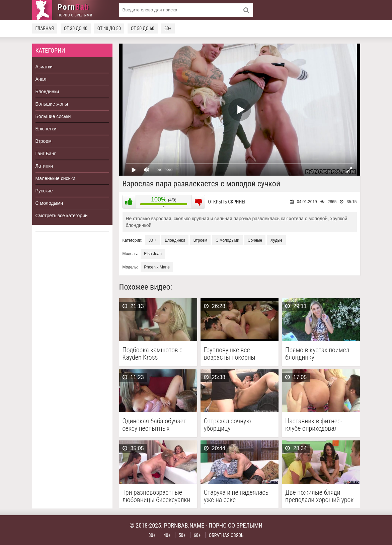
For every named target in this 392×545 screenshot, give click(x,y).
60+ (168, 28)
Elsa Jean (153, 254)
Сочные (255, 240)
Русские (44, 191)
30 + (152, 240)
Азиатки (44, 67)
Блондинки (47, 92)
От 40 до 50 (109, 28)
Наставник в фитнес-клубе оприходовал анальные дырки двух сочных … (315, 425)
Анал (41, 79)
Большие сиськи (53, 116)
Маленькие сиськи (55, 178)
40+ (167, 535)
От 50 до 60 (143, 28)
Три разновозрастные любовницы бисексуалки (156, 496)
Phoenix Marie (157, 267)
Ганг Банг (46, 154)
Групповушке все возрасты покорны (230, 354)
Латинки (44, 166)
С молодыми (49, 203)
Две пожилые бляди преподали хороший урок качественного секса (319, 496)
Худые (277, 240)
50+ (182, 535)
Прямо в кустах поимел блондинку (317, 354)
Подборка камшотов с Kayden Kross (153, 354)
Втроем (44, 141)
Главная (45, 28)
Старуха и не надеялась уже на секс (236, 496)
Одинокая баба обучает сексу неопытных (154, 425)
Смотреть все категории (62, 216)
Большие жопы (52, 104)
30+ (152, 535)
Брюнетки (46, 129)
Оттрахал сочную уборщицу (227, 425)
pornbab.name (184, 525)
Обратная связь (226, 535)
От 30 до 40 (76, 28)
